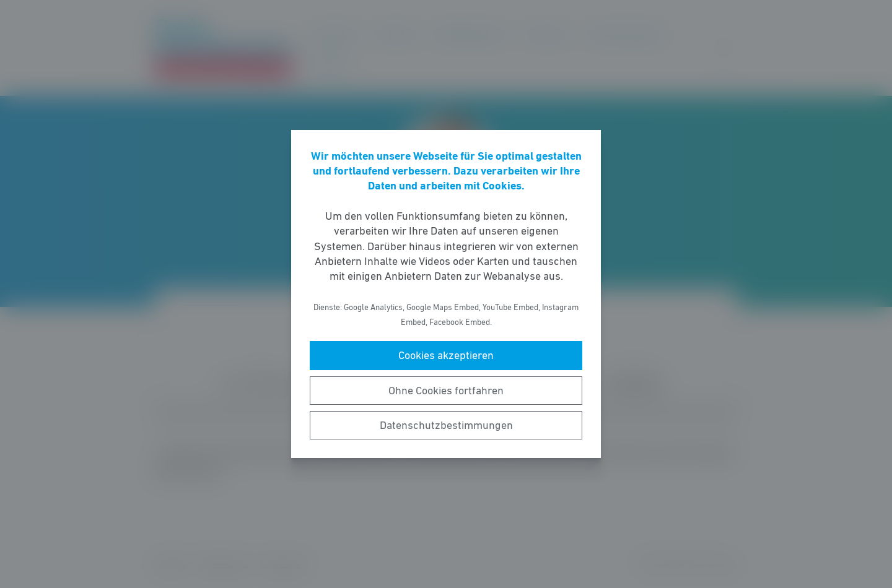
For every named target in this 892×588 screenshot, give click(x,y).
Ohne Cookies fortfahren (446, 391)
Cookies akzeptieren (446, 355)
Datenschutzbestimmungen (446, 425)
